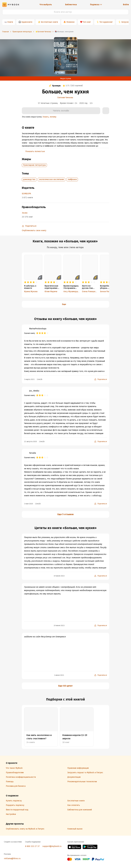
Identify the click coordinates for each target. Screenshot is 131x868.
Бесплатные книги (49, 22)
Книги (10, 22)
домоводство (29, 179)
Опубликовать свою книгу (34, 230)
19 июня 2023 (59, 576)
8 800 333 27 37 (32, 846)
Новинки (70, 22)
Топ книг (87, 22)
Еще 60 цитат (65, 686)
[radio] (25, 282)
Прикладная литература (34, 165)
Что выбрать (46, 5)
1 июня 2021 (59, 675)
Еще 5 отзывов (65, 514)
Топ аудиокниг (106, 22)
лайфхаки (72, 179)
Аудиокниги (27, 22)
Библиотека (71, 5)
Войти (126, 5)
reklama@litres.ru (12, 859)
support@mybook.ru (52, 846)
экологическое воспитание (51, 179)
